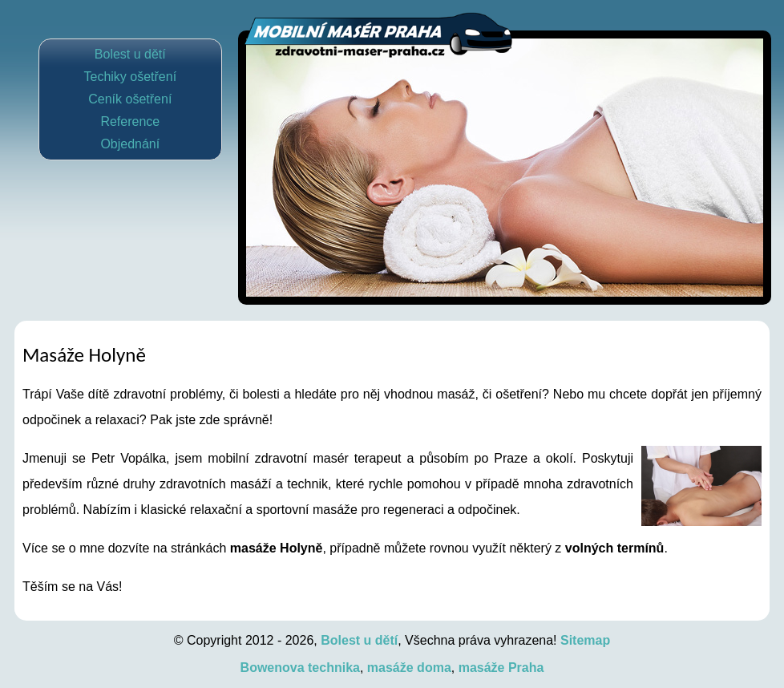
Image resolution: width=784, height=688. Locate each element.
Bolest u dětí (130, 54)
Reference (130, 121)
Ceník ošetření (130, 99)
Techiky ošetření (130, 77)
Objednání (130, 144)
